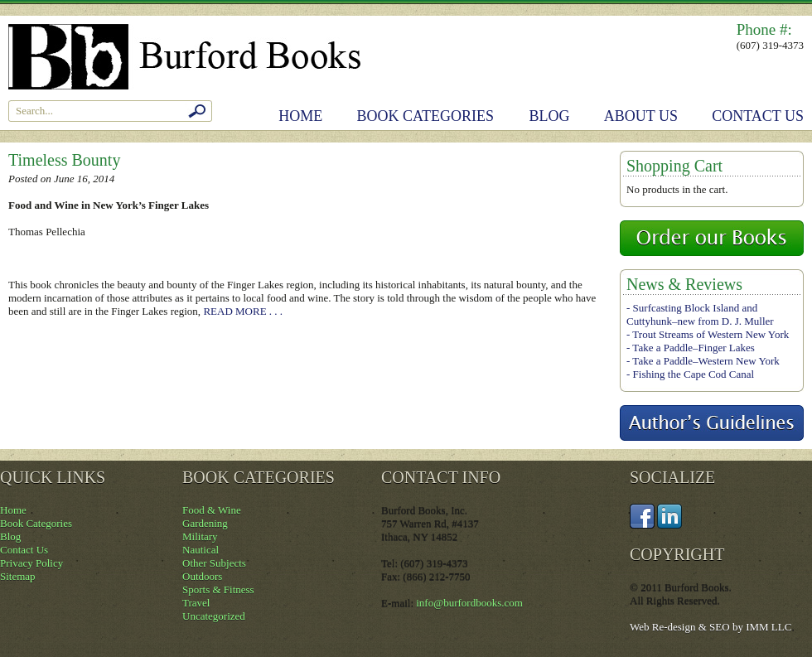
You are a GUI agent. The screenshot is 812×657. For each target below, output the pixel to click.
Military (200, 536)
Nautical (201, 550)
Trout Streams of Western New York (710, 334)
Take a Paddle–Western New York (706, 361)
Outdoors (202, 576)
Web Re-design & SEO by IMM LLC (710, 627)
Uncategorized (214, 616)
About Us (641, 116)
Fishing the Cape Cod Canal (694, 374)
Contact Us (758, 116)
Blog (550, 116)
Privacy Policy (31, 563)
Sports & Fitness (218, 589)
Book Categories (426, 116)
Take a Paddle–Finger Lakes (693, 348)
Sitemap (18, 576)
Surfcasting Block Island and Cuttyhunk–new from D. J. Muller (700, 314)
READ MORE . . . (243, 311)
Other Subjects (214, 563)
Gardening (205, 523)
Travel (196, 603)
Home (300, 116)
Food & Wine (212, 510)
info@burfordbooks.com (469, 603)
